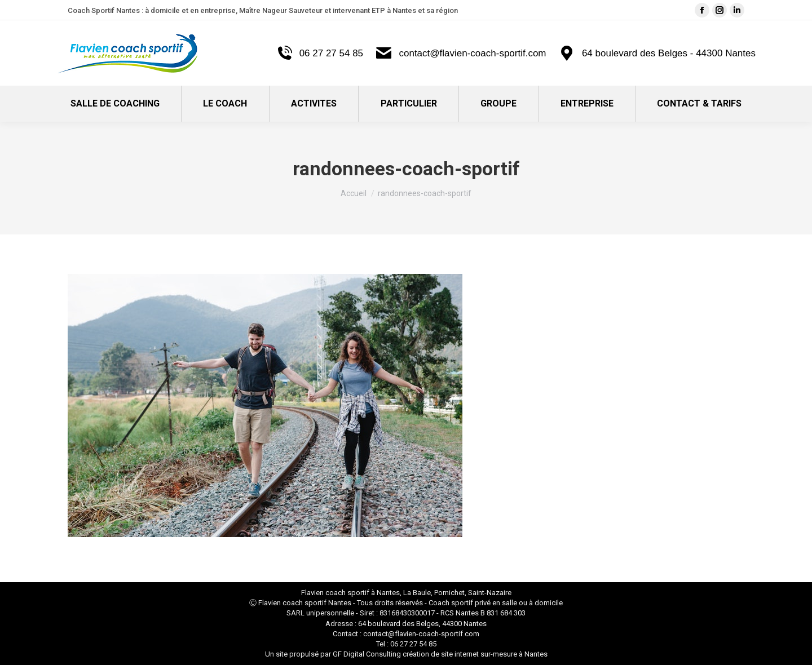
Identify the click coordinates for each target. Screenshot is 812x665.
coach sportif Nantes (317, 603)
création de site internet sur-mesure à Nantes (475, 654)
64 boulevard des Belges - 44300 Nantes (657, 53)
